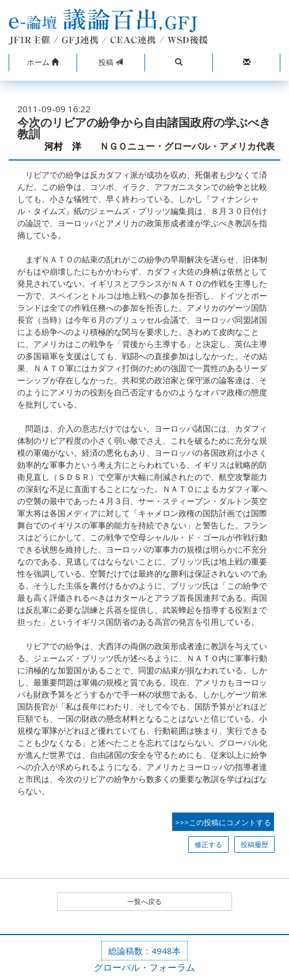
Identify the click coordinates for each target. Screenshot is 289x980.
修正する (208, 844)
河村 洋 (67, 146)
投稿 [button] (111, 62)
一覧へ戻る (144, 901)
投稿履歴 (254, 844)
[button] (43, 63)
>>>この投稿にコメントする (223, 822)
